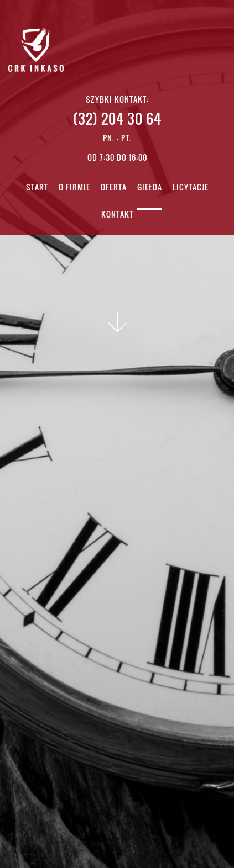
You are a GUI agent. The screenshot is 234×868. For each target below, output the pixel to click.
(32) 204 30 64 (117, 118)
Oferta (114, 188)
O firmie (74, 188)
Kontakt (117, 215)
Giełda (150, 188)
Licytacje (191, 188)
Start (37, 188)
